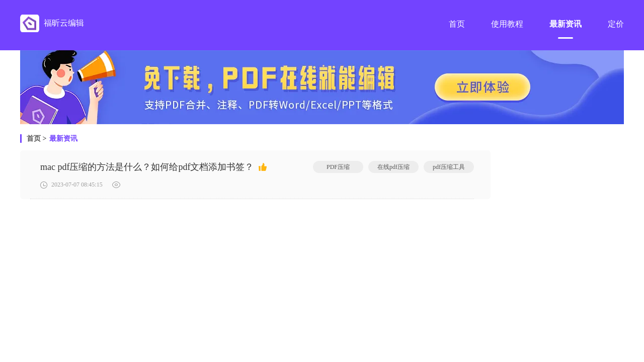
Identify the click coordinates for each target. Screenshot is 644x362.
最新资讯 (63, 139)
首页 (34, 139)
